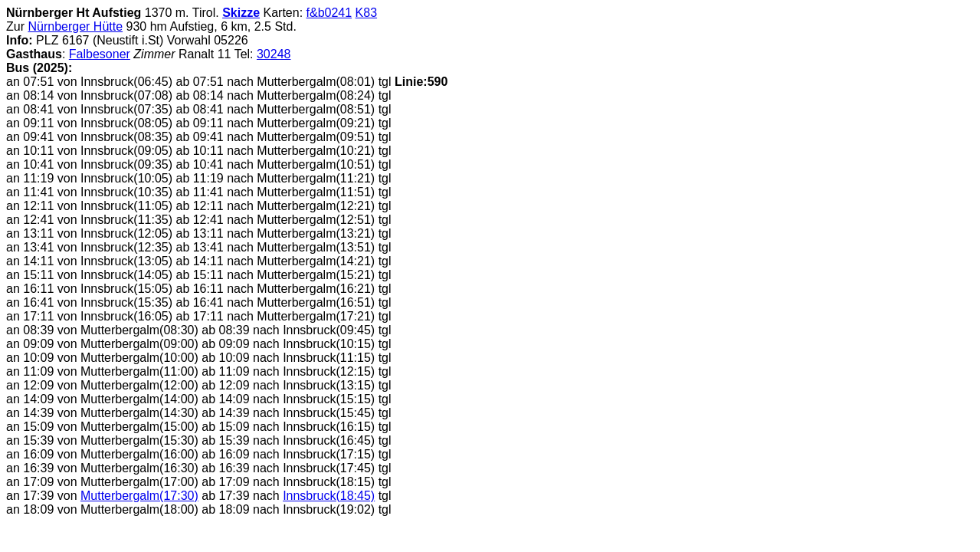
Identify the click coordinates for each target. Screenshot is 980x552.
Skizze (241, 13)
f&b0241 (329, 13)
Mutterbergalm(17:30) (139, 496)
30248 (274, 54)
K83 (366, 13)
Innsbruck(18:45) (329, 496)
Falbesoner (100, 54)
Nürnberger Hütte (75, 26)
